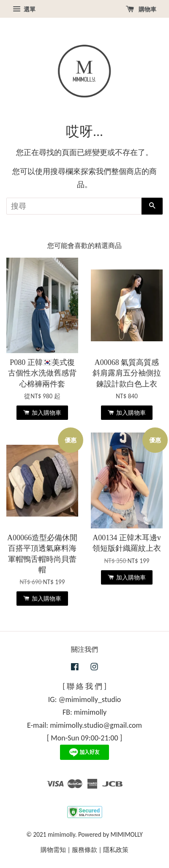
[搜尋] (74, 206)
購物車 (141, 9)
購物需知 (53, 850)
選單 (24, 9)
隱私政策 (116, 850)
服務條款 (84, 850)
